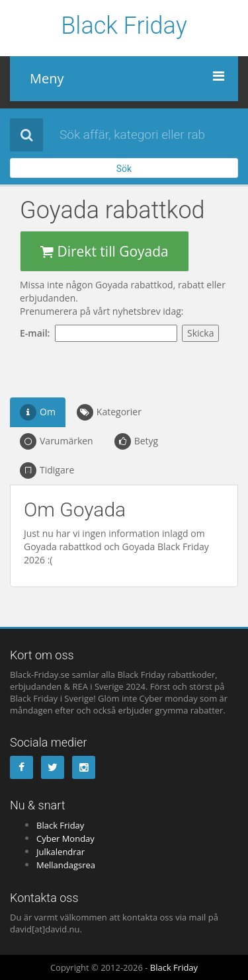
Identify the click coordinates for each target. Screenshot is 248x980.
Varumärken (57, 441)
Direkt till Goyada (104, 251)
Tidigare (47, 470)
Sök (124, 169)
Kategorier (109, 412)
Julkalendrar (61, 852)
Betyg (137, 441)
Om (38, 412)
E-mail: (37, 333)
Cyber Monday (65, 838)
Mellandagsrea (66, 865)
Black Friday (124, 26)
